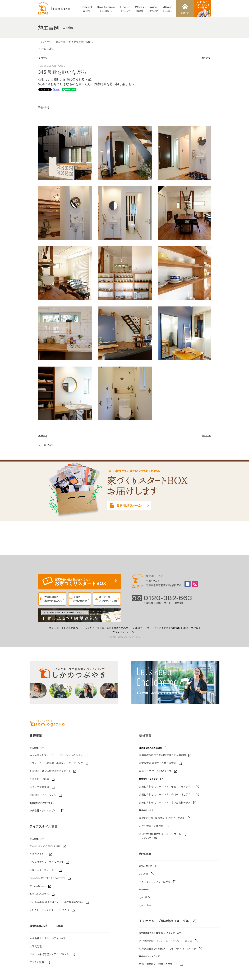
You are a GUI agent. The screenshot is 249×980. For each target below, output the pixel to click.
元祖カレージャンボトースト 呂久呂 (49, 910)
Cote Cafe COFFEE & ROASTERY (47, 878)
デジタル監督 (37, 962)
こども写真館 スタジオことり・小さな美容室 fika (56, 902)
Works (140, 9)
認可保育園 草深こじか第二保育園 (158, 763)
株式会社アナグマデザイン (44, 810)
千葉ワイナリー (38, 854)
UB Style (144, 874)
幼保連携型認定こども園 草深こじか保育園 (162, 755)
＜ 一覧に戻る (46, 49)
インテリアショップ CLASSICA (46, 862)
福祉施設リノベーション (43, 795)
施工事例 (60, 42)
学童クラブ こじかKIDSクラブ (155, 771)
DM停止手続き (190, 628)
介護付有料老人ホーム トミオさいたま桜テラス (165, 803)
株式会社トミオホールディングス (48, 938)
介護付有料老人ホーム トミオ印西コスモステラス (166, 786)
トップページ (45, 42)
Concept (86, 9)
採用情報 (176, 628)
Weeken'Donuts (38, 886)
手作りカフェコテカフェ (43, 870)
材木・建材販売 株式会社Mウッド (158, 964)
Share (43, 89)
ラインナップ (92, 628)
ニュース (152, 628)
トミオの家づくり (73, 628)
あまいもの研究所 (39, 894)
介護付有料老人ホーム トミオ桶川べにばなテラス (166, 794)
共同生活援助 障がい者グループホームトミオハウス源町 (160, 836)
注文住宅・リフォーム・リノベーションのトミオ (56, 755)
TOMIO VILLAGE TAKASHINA (45, 846)
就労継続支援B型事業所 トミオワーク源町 (162, 818)
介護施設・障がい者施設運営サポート (50, 771)
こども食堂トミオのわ (151, 826)
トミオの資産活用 (39, 787)
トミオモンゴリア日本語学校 (155, 882)
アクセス (164, 628)
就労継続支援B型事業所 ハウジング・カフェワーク (168, 949)
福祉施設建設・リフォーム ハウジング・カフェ (166, 941)
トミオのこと (137, 628)
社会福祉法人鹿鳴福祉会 (150, 748)
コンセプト (55, 628)
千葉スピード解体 (39, 779)
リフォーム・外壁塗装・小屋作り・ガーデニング (56, 763)
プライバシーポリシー (124, 632)
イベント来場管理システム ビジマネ (49, 954)
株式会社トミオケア (148, 779)
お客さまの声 (121, 628)
